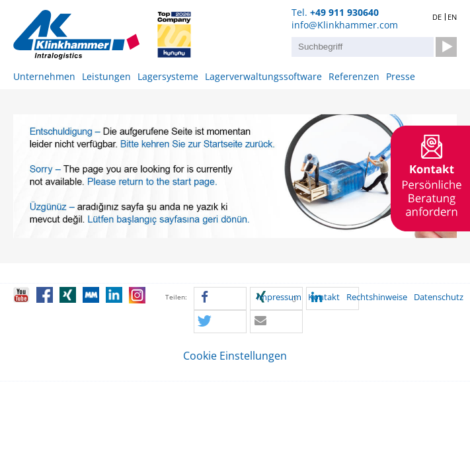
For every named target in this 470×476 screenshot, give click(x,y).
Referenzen (354, 76)
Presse (401, 76)
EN (452, 17)
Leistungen (106, 76)
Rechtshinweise (377, 297)
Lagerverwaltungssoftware (263, 76)
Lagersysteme (168, 76)
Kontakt (324, 297)
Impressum (279, 297)
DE (437, 17)
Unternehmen (44, 76)
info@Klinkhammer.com (345, 25)
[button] (220, 299)
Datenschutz (439, 297)
